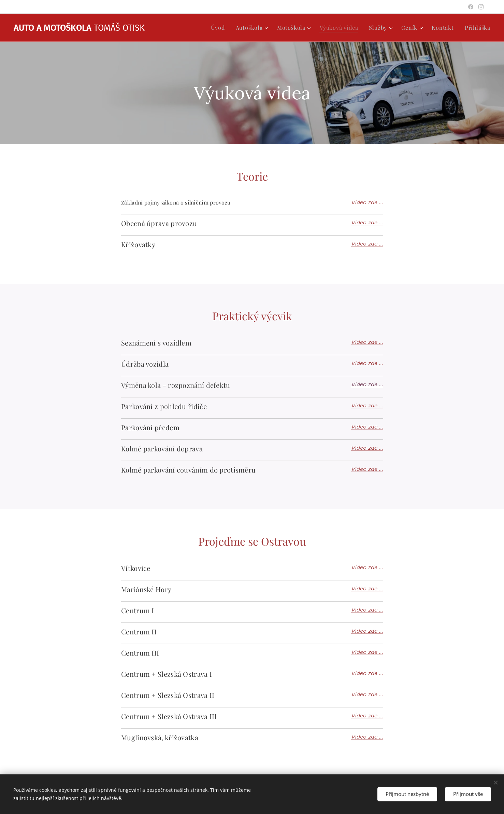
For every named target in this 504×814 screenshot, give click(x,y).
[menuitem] (220, 28)
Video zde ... (367, 202)
